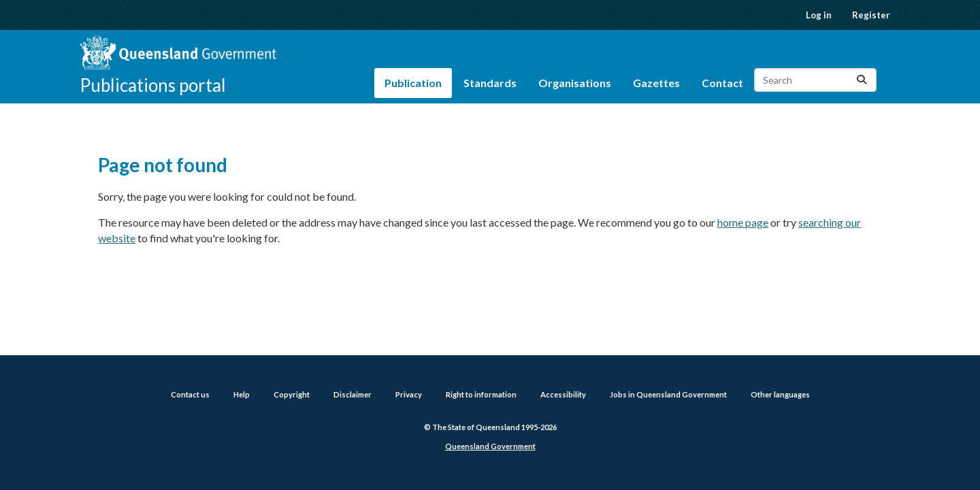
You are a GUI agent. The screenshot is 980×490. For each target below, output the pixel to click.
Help (242, 394)
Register (871, 15)
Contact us (190, 394)
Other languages (780, 394)
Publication (413, 83)
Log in (819, 15)
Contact (722, 83)
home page (743, 222)
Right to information (481, 394)
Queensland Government (490, 446)
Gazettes (656, 83)
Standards (490, 83)
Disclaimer (353, 394)
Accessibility (563, 394)
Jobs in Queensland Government (668, 394)
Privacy (409, 394)
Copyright (292, 394)
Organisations (575, 83)
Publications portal (153, 85)
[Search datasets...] (815, 80)
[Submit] (862, 80)
